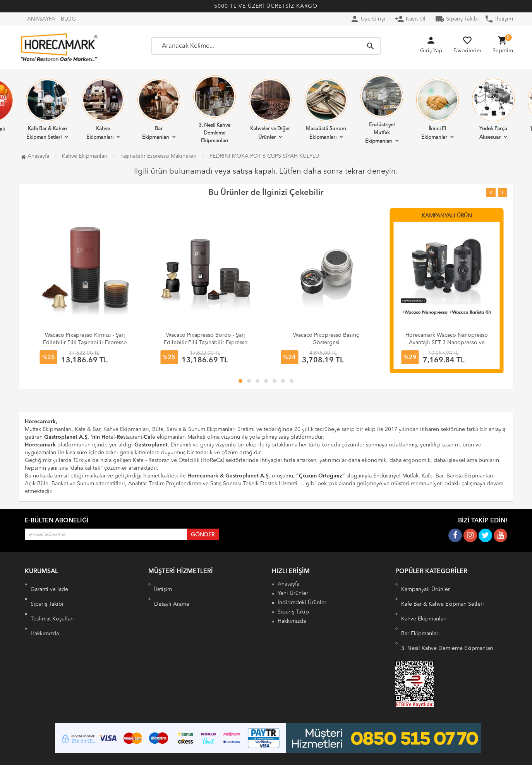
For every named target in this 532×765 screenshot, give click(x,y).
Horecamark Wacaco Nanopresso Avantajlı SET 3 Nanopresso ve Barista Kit (447, 343)
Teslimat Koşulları (52, 603)
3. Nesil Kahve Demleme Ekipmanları (215, 109)
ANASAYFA (41, 19)
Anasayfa (35, 156)
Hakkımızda (45, 612)
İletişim (499, 19)
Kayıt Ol (410, 19)
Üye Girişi (368, 19)
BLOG (68, 19)
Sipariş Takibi (457, 19)
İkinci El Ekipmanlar (438, 109)
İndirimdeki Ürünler (302, 603)
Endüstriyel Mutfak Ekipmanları (382, 109)
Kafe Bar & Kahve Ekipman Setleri (47, 109)
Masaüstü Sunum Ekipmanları (326, 109)
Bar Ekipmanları (159, 109)
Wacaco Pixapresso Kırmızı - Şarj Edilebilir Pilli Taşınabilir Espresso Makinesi (85, 343)
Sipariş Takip (293, 612)
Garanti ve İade (49, 584)
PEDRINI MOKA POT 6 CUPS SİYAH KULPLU (264, 156)
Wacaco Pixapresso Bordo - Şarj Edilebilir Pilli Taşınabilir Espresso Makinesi (206, 343)
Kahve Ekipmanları (103, 109)
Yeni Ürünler (293, 593)
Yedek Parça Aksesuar (493, 109)
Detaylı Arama (172, 593)
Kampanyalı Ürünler (426, 584)
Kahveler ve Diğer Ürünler (270, 109)
